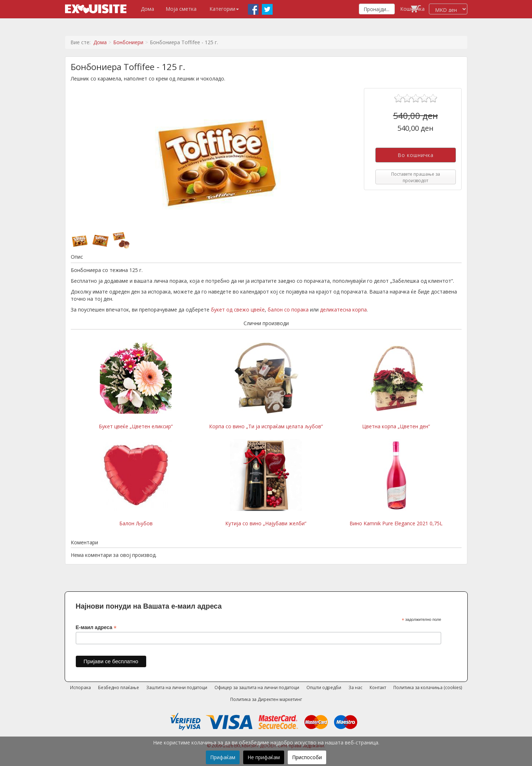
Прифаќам (223, 757)
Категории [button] (224, 9)
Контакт (378, 687)
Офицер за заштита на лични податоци (257, 687)
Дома (147, 9)
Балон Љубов (136, 483)
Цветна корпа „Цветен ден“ (396, 386)
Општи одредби (324, 687)
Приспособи (307, 757)
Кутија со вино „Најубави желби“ (266, 483)
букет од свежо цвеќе (238, 310)
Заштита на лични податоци (177, 687)
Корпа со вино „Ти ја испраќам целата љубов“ (266, 386)
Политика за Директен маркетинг (266, 699)
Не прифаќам (264, 757)
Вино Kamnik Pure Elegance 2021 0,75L (396, 483)
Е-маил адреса (96, 627)
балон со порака (288, 310)
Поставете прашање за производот (416, 177)
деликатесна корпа (343, 310)
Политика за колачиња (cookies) (428, 687)
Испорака (80, 687)
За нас (355, 687)
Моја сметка (181, 9)
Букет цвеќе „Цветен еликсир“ (136, 386)
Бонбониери (128, 42)
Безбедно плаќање (119, 687)
